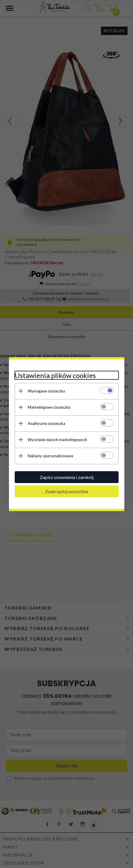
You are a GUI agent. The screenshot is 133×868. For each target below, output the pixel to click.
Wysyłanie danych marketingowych (57, 440)
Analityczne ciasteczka (46, 423)
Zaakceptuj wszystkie (67, 491)
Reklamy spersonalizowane (50, 456)
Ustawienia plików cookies (55, 375)
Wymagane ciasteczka (46, 391)
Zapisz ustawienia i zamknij (67, 477)
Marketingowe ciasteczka (49, 407)
